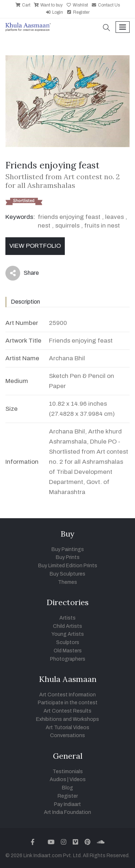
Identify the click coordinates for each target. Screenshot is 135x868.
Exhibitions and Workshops (67, 719)
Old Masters (68, 651)
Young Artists (68, 634)
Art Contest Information (67, 695)
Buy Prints (68, 557)
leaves (114, 217)
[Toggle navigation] (123, 27)
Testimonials (68, 772)
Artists (67, 618)
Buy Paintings (68, 549)
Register (78, 12)
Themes (67, 582)
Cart (23, 5)
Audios (58, 779)
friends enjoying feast (69, 217)
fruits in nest (102, 226)
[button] (107, 28)
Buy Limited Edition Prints (68, 566)
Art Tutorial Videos (67, 728)
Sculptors (68, 642)
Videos (78, 779)
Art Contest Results (67, 711)
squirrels (67, 226)
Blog (67, 788)
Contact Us (106, 5)
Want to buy (48, 5)
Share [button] (22, 273)
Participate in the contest (68, 703)
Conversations (67, 735)
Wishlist (77, 5)
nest (44, 226)
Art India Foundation (67, 812)
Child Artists (67, 626)
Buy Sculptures (67, 574)
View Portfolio (35, 246)
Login (54, 12)
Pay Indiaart (67, 804)
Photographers (68, 659)
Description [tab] (25, 302)
